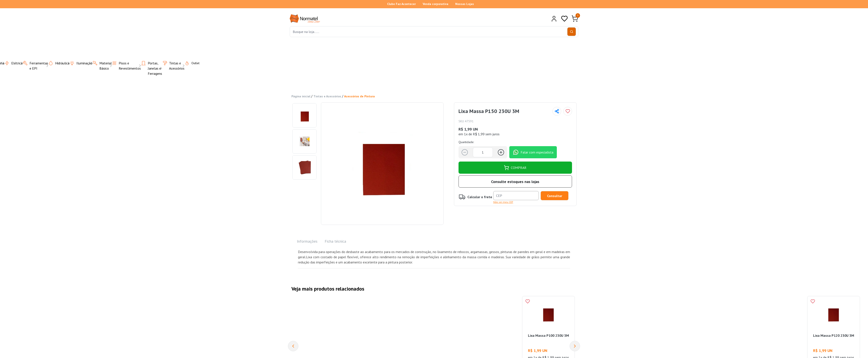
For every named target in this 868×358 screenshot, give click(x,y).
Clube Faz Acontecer (401, 4)
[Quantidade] (483, 152)
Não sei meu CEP (503, 202)
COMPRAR (515, 168)
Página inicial (301, 96)
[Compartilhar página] (557, 111)
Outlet (189, 63)
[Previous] (293, 346)
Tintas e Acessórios (327, 96)
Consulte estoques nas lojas (515, 182)
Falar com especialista (533, 152)
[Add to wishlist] (568, 111)
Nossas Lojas (465, 4)
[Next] (575, 346)
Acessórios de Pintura (359, 96)
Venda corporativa (436, 4)
